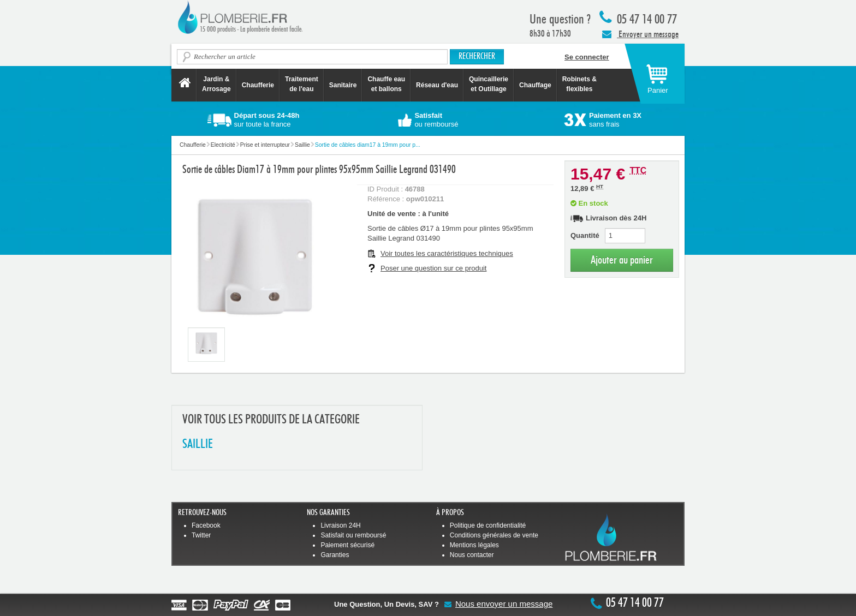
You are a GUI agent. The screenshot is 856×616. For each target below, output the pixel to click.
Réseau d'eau (437, 85)
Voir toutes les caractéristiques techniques (447, 253)
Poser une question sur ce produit (433, 268)
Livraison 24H (340, 525)
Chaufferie (258, 85)
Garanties (335, 555)
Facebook (206, 525)
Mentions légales (474, 545)
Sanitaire (343, 85)
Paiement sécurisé (347, 545)
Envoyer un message (640, 34)
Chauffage (535, 85)
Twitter (201, 535)
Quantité (585, 235)
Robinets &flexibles (579, 84)
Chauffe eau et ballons (386, 84)
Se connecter (587, 57)
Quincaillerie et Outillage (489, 84)
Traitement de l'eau (302, 84)
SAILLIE (198, 444)
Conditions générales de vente (494, 535)
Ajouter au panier (622, 260)
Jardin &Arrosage (216, 84)
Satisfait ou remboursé (353, 535)
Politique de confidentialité (488, 525)
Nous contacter (472, 555)
